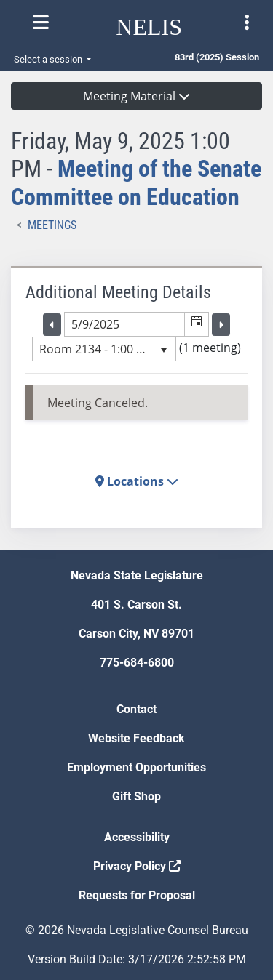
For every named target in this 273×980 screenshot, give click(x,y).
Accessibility (137, 837)
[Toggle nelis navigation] (41, 23)
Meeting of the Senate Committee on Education (136, 182)
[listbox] (104, 349)
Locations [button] (137, 481)
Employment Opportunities (136, 767)
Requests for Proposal (137, 895)
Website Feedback (136, 738)
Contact (136, 709)
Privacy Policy (137, 866)
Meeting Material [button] (136, 96)
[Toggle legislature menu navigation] (247, 23)
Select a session (49, 59)
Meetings (52, 225)
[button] (196, 324)
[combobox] (124, 324)
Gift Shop (136, 796)
